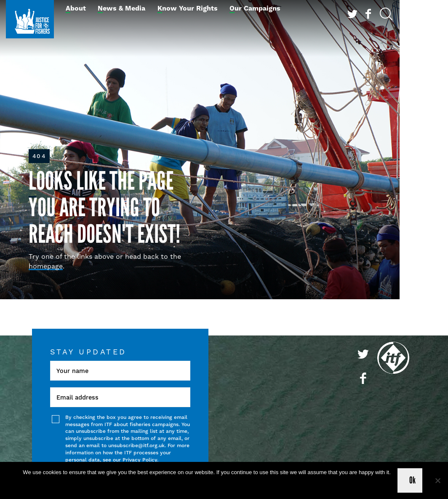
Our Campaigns (255, 8)
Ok (413, 480)
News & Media (121, 8)
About (76, 8)
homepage (46, 266)
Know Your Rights (188, 8)
